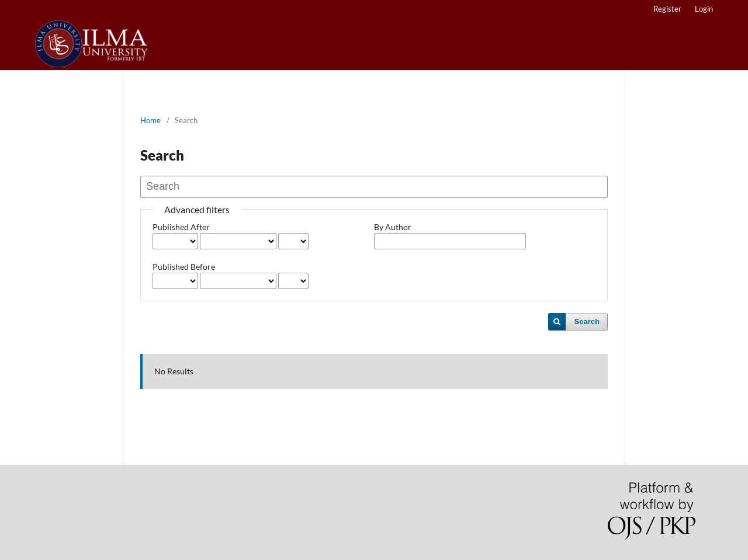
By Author (393, 227)
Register (667, 9)
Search (587, 321)
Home (150, 120)
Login (704, 9)
